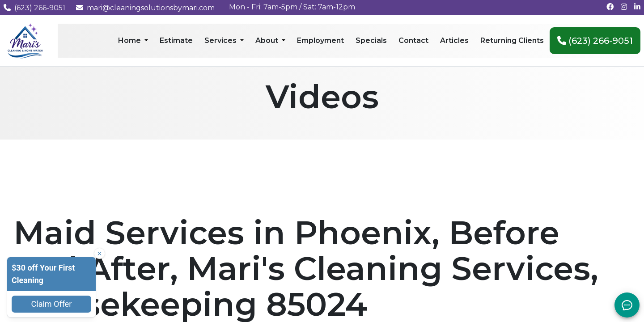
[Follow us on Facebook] (610, 7)
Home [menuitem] (130, 40)
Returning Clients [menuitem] (512, 40)
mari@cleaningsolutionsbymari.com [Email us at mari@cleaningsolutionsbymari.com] (145, 8)
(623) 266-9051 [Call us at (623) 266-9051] (34, 8)
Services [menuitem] (221, 40)
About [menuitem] (268, 40)
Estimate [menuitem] (176, 40)
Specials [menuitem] (371, 40)
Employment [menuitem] (320, 40)
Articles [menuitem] (454, 40)
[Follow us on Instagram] (624, 7)
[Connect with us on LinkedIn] (637, 7)
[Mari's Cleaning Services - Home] (25, 40)
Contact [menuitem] (413, 40)
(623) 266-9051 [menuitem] (595, 41)
